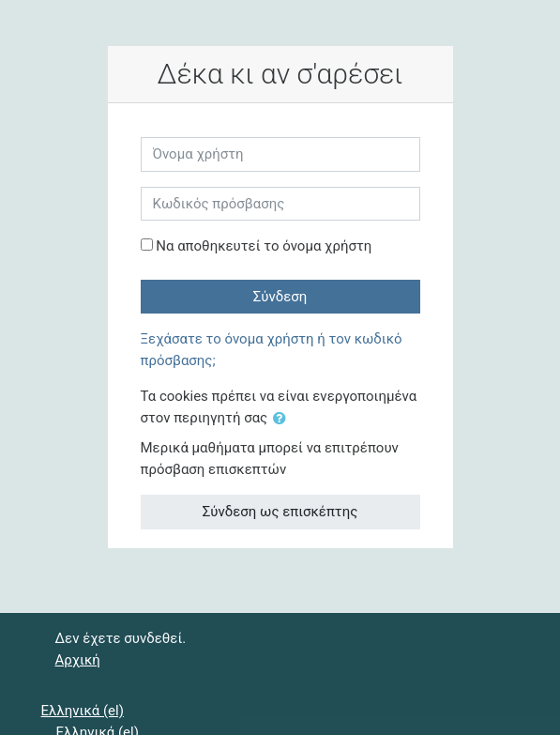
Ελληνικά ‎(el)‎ (83, 711)
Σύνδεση (280, 297)
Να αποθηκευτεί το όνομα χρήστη (264, 246)
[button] (283, 419)
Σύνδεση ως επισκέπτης (280, 512)
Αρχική (78, 660)
